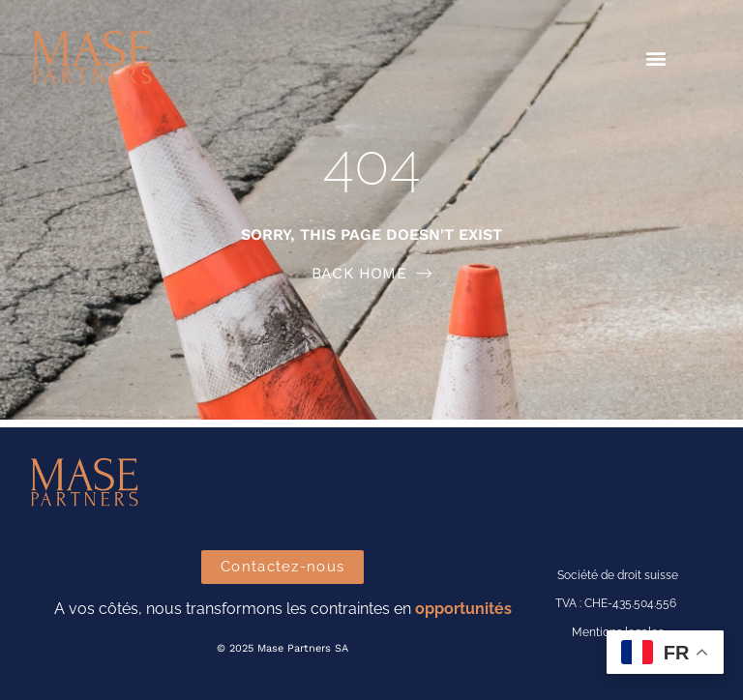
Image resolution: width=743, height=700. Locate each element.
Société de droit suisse (618, 575)
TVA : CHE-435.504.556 (616, 603)
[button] (656, 58)
